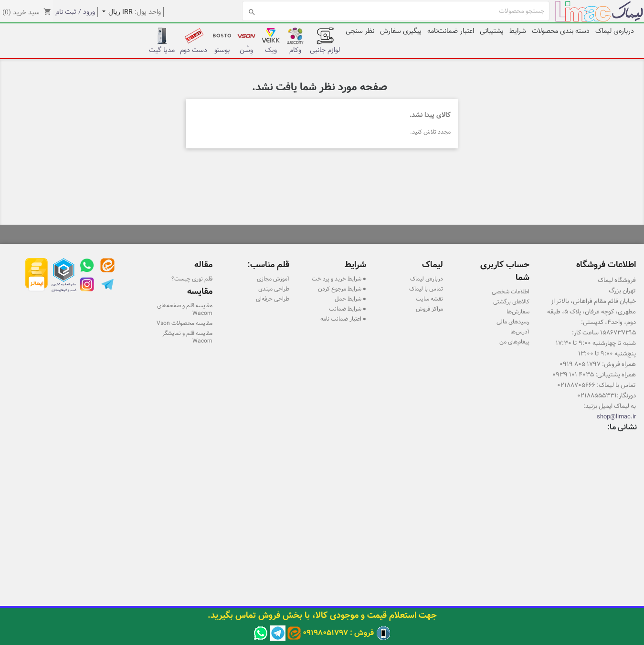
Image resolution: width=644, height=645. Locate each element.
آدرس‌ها (520, 332)
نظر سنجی (360, 31)
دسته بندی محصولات (561, 31)
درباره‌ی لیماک (615, 31)
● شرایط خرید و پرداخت (339, 279)
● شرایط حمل (350, 299)
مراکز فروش (429, 309)
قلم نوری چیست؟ (192, 279)
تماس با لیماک (426, 289)
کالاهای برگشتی (511, 302)
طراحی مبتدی (274, 289)
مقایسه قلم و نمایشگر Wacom (187, 337)
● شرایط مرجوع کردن (342, 289)
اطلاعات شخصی (511, 291)
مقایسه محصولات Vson (185, 323)
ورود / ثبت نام (75, 12)
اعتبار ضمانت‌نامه (451, 31)
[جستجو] (396, 11)
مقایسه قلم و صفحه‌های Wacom (185, 309)
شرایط (518, 31)
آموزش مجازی (273, 279)
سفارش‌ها (518, 312)
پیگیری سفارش (401, 31)
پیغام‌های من (514, 342)
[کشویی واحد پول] (115, 12)
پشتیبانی (492, 31)
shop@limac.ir (616, 416)
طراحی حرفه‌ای (273, 299)
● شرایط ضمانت (348, 309)
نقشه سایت (429, 299)
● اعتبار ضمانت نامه (343, 319)
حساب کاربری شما (505, 271)
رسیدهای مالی (513, 322)
